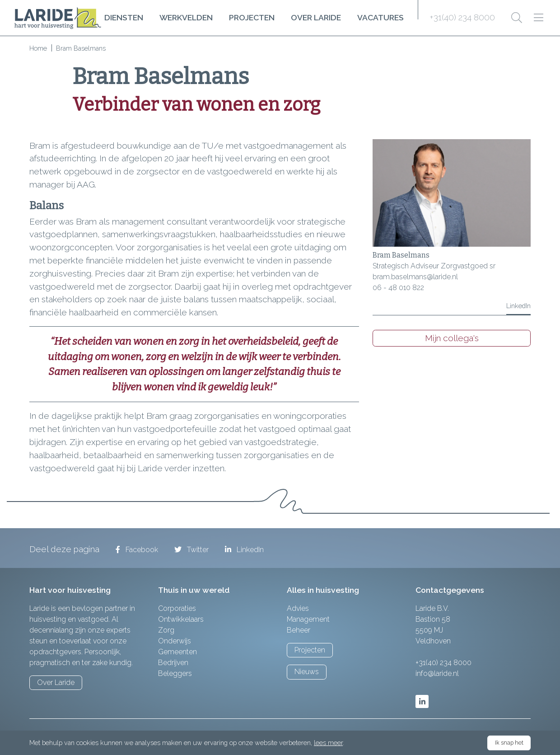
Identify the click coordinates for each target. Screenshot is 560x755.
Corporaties (177, 608)
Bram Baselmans (401, 255)
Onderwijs (175, 641)
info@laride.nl (437, 673)
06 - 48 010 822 (398, 288)
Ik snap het (509, 743)
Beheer (299, 630)
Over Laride (316, 17)
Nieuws (307, 672)
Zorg (166, 630)
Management (308, 619)
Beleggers (175, 673)
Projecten (252, 17)
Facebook (137, 550)
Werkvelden (186, 17)
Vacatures (380, 17)
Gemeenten (177, 652)
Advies (298, 608)
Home (38, 48)
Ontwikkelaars (181, 619)
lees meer (328, 743)
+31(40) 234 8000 (462, 17)
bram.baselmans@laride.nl (415, 277)
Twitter (191, 550)
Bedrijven (173, 663)
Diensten (124, 17)
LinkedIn (518, 306)
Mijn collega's (452, 338)
